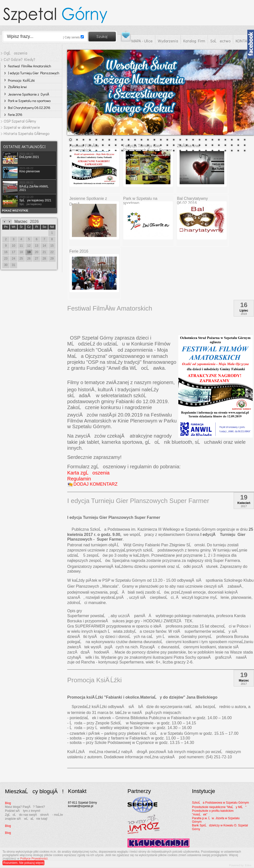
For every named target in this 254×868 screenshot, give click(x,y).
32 (90, 146)
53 (225, 146)
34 (103, 146)
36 (116, 146)
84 (245, 151)
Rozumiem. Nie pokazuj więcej (23, 863)
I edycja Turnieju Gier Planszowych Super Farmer (34, 73)
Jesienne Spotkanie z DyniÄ (29, 94)
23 (212, 140)
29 (70, 146)
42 (154, 146)
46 (180, 146)
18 (180, 140)
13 (148, 140)
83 (238, 151)
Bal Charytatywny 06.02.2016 (29, 108)
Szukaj (102, 36)
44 (167, 146)
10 (128, 140)
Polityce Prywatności (34, 859)
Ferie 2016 (15, 115)
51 (212, 146)
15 (161, 140)
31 (83, 146)
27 (238, 140)
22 (206, 140)
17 (174, 140)
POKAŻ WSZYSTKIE (15, 210)
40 (141, 146)
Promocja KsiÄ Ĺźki (21, 80)
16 (167, 140)
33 (96, 146)
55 (238, 146)
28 (245, 140)
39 (135, 146)
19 (187, 140)
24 (219, 140)
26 (232, 140)
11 (135, 140)
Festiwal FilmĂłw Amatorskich (30, 66)
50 (206, 146)
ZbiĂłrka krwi (17, 87)
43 (161, 146)
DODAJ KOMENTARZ (95, 484)
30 (77, 146)
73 (174, 151)
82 (232, 151)
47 (187, 146)
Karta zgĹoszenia (88, 473)
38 (128, 146)
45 (174, 146)
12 (141, 140)
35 (109, 146)
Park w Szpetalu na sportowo (29, 101)
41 (148, 146)
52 (219, 146)
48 (193, 146)
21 (199, 140)
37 (122, 146)
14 (154, 140)
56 (245, 146)
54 (232, 146)
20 (193, 140)
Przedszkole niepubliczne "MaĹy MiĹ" (219, 807)
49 (199, 146)
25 (225, 140)
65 (122, 151)
